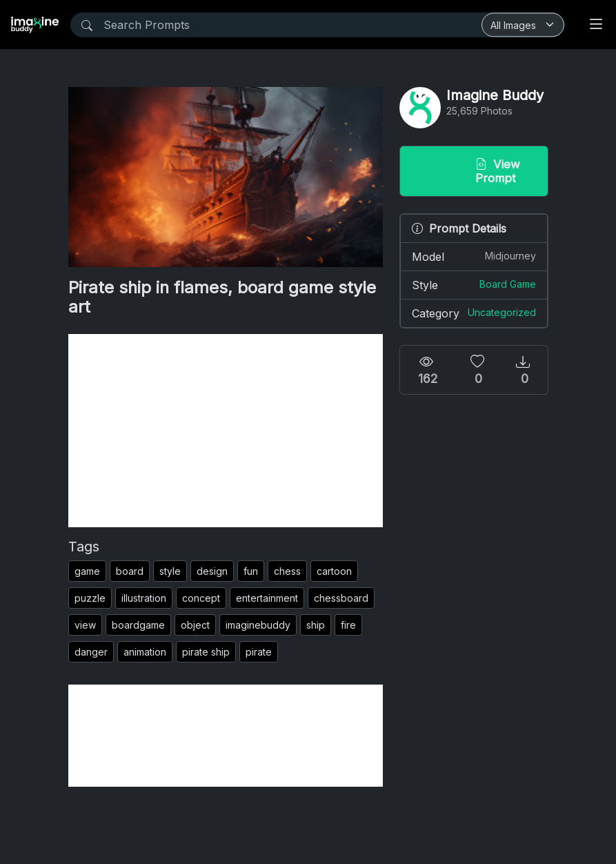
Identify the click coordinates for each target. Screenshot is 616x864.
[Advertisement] (226, 431)
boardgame (138, 625)
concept (201, 598)
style (170, 571)
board (130, 571)
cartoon (334, 571)
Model (474, 256)
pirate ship (206, 652)
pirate (259, 652)
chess (287, 571)
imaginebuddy (258, 625)
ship (316, 625)
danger (91, 652)
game (87, 571)
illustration (144, 598)
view (85, 625)
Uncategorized (502, 312)
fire (348, 625)
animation (145, 652)
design (212, 571)
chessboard (341, 598)
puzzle (90, 598)
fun (251, 571)
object (195, 625)
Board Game (508, 284)
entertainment (267, 598)
